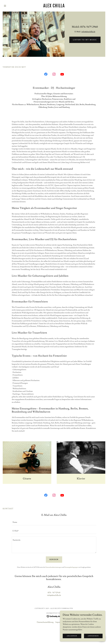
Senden (54, 560)
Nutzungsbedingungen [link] (71, 567)
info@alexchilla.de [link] (54, 595)
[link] (54, 7)
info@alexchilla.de (88, 32)
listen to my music (85, 40)
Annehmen (93, 636)
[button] (10, 6)
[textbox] (54, 522)
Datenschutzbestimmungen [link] (53, 567)
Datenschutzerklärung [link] (45, 622)
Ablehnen (72, 636)
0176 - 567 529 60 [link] (54, 593)
